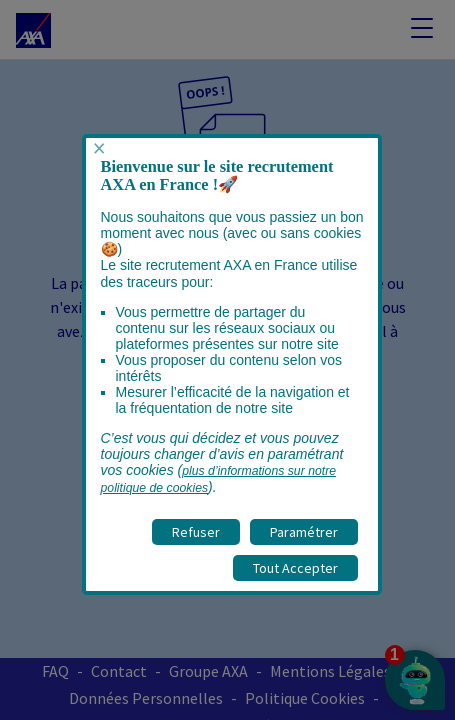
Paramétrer (304, 532)
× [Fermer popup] (99, 148)
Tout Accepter (295, 568)
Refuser (196, 532)
